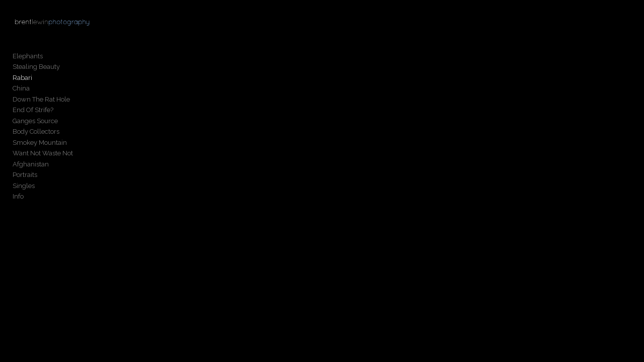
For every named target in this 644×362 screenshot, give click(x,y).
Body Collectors (36, 134)
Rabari (22, 80)
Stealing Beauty (36, 70)
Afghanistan (31, 167)
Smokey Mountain (40, 145)
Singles (24, 188)
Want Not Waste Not (43, 156)
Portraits (25, 178)
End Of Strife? (33, 113)
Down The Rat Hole (41, 102)
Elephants (28, 59)
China (21, 91)
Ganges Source (35, 123)
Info (18, 199)
